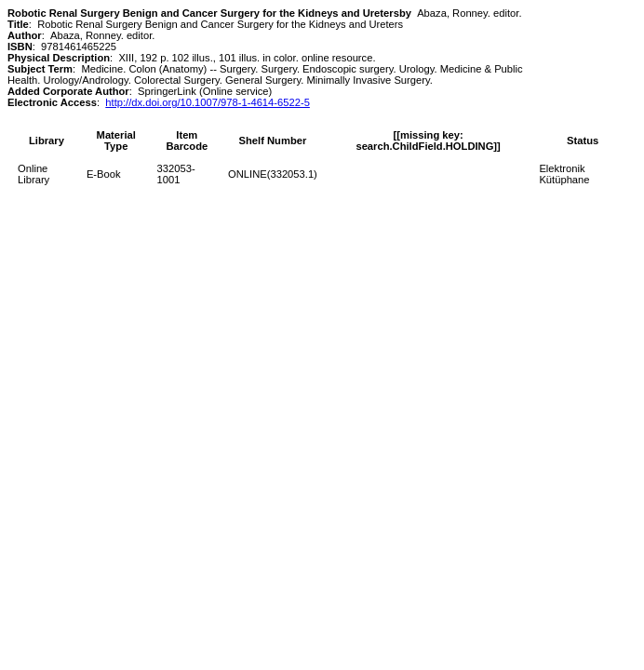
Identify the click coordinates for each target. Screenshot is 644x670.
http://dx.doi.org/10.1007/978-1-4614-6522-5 (208, 102)
